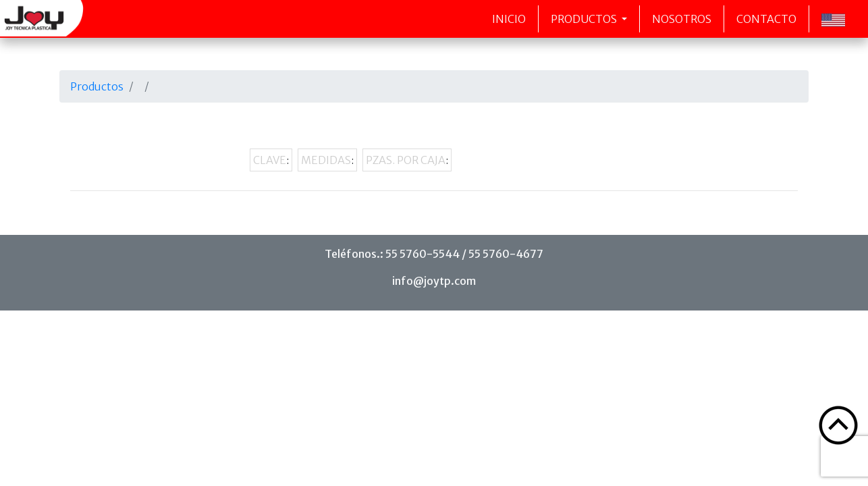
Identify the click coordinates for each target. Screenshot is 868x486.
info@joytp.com (434, 281)
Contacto (766, 19)
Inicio (509, 19)
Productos (585, 19)
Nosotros (682, 19)
